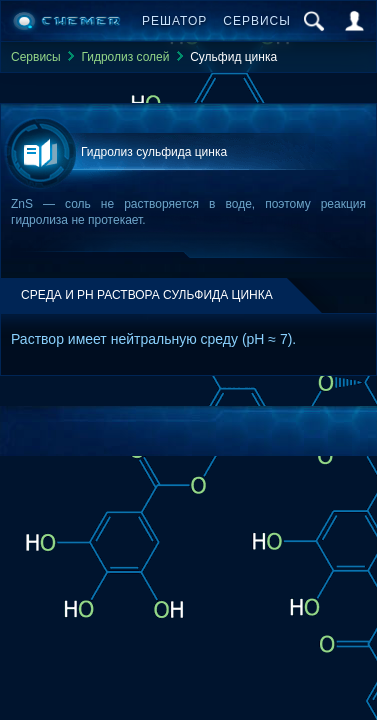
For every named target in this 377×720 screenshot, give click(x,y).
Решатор (174, 21)
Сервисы (257, 21)
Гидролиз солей (125, 57)
